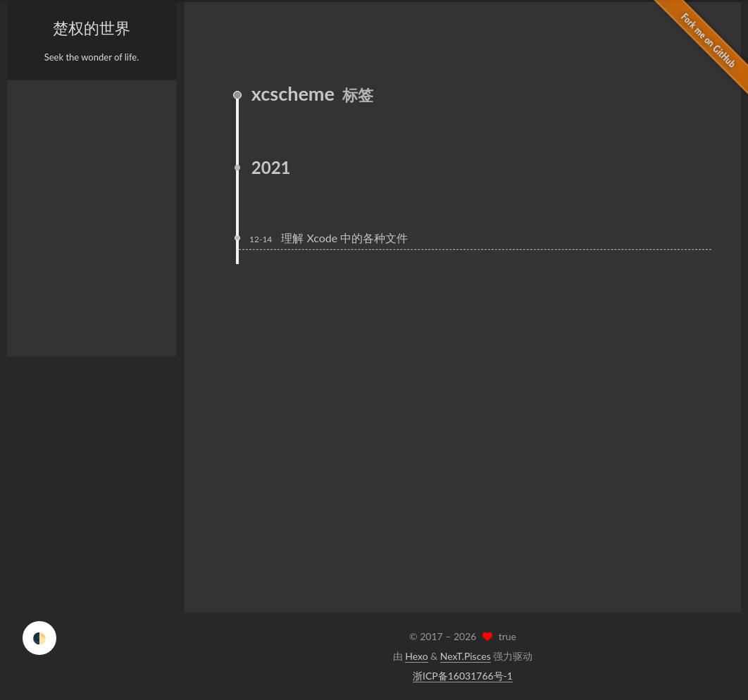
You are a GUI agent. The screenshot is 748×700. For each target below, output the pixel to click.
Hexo (416, 656)
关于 (39, 128)
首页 (39, 103)
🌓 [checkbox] (39, 638)
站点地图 (48, 280)
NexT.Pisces (466, 656)
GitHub (53, 570)
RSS (38, 255)
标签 (39, 154)
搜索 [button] (39, 331)
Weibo (53, 592)
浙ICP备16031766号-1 (463, 676)
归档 (39, 204)
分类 (39, 179)
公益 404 (48, 306)
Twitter (131, 592)
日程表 (43, 230)
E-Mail (130, 570)
